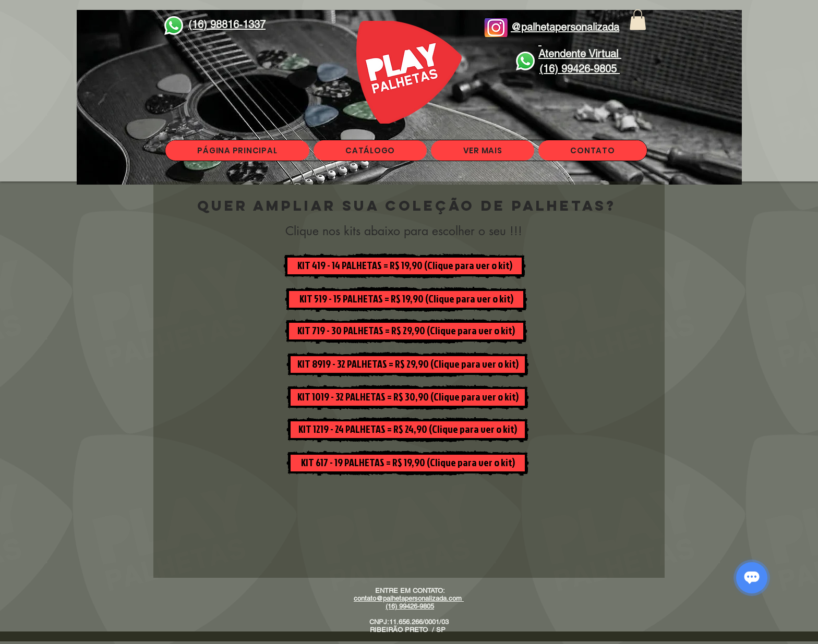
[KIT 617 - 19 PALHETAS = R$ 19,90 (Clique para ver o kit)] (408, 463)
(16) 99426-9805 (410, 606)
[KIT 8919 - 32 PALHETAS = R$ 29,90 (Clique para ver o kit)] (408, 364)
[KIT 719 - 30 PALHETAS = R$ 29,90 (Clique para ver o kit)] (406, 331)
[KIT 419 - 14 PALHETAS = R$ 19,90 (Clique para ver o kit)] (405, 266)
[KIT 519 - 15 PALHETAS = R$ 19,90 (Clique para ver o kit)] (406, 299)
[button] (638, 20)
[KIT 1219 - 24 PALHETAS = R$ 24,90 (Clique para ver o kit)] (408, 430)
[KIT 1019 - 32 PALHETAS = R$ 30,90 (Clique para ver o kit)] (408, 397)
